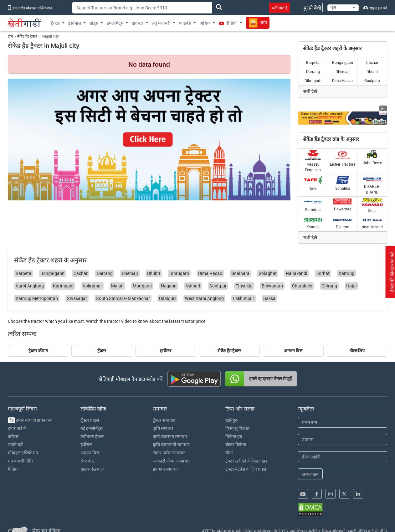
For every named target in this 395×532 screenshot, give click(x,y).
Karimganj (63, 286)
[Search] (142, 8)
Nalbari (193, 286)
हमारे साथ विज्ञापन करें (30, 420)
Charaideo (302, 286)
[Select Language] (343, 8)
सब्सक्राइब (310, 474)
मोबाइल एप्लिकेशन (23, 453)
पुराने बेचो (312, 8)
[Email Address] (343, 457)
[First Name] (343, 422)
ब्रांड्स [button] (94, 23)
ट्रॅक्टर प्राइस (90, 420)
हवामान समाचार (166, 469)
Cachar (372, 62)
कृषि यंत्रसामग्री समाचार (171, 444)
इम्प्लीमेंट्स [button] (115, 23)
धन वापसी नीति (20, 461)
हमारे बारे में (17, 428)
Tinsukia (244, 286)
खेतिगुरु (231, 420)
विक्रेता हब (234, 436)
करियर (13, 436)
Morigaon (142, 286)
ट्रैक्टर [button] (55, 23)
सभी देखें (310, 91)
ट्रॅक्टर (102, 351)
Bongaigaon (343, 62)
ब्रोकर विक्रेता (236, 444)
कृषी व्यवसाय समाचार (170, 436)
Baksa (269, 298)
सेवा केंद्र (87, 461)
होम (10, 36)
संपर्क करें (15, 444)
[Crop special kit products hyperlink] (343, 118)
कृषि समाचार (163, 428)
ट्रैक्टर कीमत (38, 351)
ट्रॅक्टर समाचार (164, 420)
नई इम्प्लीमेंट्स (92, 428)
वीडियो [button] (228, 23)
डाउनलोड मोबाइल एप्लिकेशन (30, 8)
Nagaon (169, 286)
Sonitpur (218, 286)
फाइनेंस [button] (185, 23)
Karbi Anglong (30, 286)
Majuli (117, 286)
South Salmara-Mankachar (123, 298)
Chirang (329, 286)
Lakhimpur (244, 298)
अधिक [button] (205, 23)
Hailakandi (297, 273)
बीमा (229, 453)
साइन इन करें (375, 8)
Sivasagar (77, 298)
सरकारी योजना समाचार (172, 461)
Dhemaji (342, 71)
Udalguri (167, 298)
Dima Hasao (342, 80)
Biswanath (272, 286)
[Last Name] (343, 439)
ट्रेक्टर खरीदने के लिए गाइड (246, 461)
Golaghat (268, 273)
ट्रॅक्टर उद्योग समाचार (169, 453)
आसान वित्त (293, 351)
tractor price (193, 321)
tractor (37, 321)
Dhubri (372, 71)
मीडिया (13, 469)
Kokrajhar (92, 286)
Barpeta (313, 62)
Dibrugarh (313, 80)
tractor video (119, 321)
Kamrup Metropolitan (37, 298)
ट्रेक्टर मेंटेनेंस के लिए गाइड (246, 469)
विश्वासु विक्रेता (237, 428)
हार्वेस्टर (166, 351)
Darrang (313, 71)
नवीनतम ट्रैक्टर (92, 436)
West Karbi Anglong (204, 298)
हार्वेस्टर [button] (138, 23)
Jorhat (323, 273)
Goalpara (372, 80)
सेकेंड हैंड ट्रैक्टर (27, 36)
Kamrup (346, 273)
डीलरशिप (357, 351)
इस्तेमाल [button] (75, 23)
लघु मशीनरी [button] (161, 23)
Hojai (351, 286)
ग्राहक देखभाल (92, 469)
